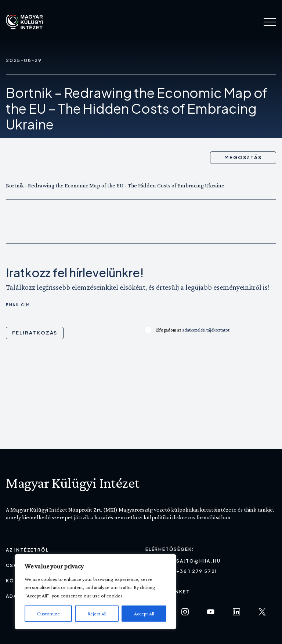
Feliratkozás (35, 333)
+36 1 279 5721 (197, 571)
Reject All (97, 614)
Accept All (144, 614)
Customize (48, 614)
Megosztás (243, 157)
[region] (95, 592)
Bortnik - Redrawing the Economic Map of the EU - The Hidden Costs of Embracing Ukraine (115, 185)
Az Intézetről (27, 550)
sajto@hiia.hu (198, 561)
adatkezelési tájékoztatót (206, 330)
